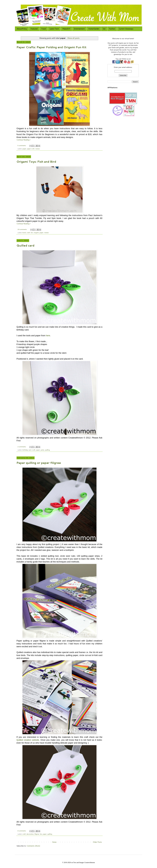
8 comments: (22, 831)
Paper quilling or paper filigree (39, 463)
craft (28, 233)
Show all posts (73, 38)
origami (36, 233)
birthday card (27, 450)
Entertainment (79, 29)
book (24, 233)
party (43, 450)
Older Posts (97, 842)
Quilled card (25, 245)
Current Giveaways (126, 29)
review (37, 149)
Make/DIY (66, 29)
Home (54, 842)
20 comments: (22, 229)
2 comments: (22, 447)
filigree (37, 834)
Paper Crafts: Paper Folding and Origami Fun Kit (51, 47)
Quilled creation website (28, 740)
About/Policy (22, 29)
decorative (30, 834)
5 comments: (22, 145)
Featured (34, 29)
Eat (104, 29)
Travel (44, 29)
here (48, 336)
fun (32, 233)
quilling (47, 450)
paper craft (31, 149)
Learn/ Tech (54, 29)
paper (24, 149)
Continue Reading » (23, 140)
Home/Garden (94, 29)
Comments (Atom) (33, 846)
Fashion (112, 29)
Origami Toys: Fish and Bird (36, 162)
